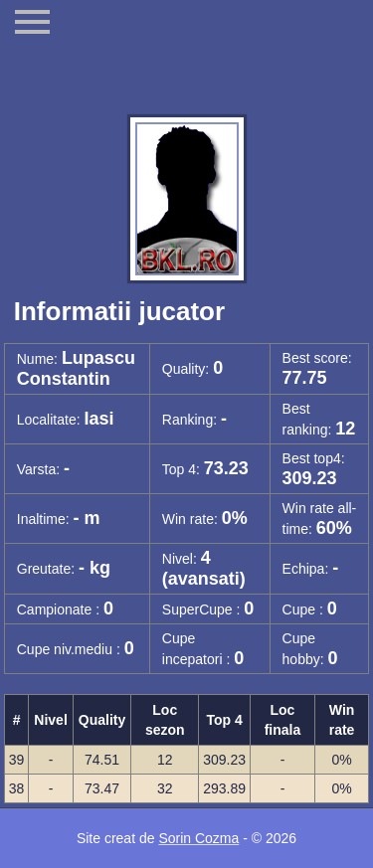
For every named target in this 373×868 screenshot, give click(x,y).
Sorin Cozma (198, 838)
